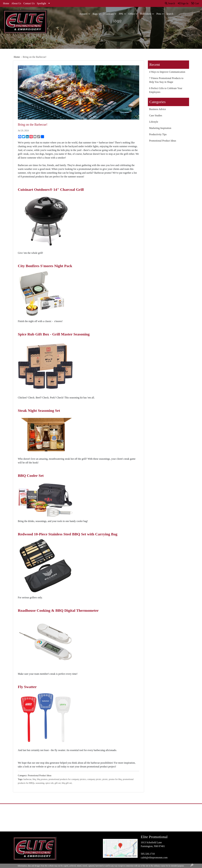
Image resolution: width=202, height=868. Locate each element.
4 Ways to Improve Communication (167, 72)
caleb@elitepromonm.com (154, 858)
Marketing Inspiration (160, 128)
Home (6, 3)
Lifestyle (154, 122)
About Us (16, 3)
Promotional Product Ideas (40, 776)
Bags (95, 14)
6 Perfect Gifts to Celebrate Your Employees (166, 90)
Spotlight (41, 3)
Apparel (83, 14)
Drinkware (108, 14)
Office (132, 14)
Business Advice (157, 109)
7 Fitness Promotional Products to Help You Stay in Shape (166, 80)
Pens (159, 14)
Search (170, 3)
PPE (121, 14)
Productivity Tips (158, 134)
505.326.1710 (148, 854)
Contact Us (29, 3)
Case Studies (156, 115)
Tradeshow (146, 14)
